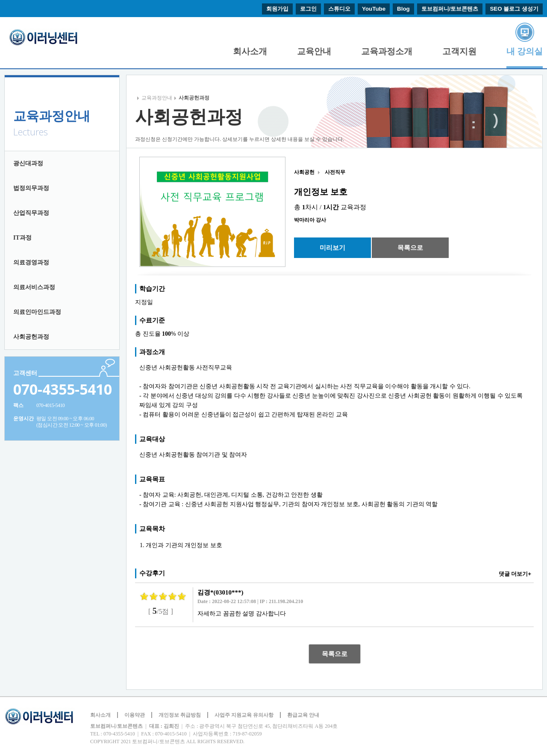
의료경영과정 (31, 262)
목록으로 (410, 248)
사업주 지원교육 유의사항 (244, 715)
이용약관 (135, 715)
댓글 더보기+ (515, 574)
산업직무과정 (31, 213)
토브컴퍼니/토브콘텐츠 (450, 9)
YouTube (374, 9)
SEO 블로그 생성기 (514, 9)
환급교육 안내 (303, 715)
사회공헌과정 (31, 337)
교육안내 (314, 51)
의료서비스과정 (34, 287)
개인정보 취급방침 (180, 715)
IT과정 (22, 238)
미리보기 (332, 248)
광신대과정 (28, 163)
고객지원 (459, 51)
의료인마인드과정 (37, 312)
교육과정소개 (387, 51)
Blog (403, 9)
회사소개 (250, 51)
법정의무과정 (31, 188)
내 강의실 (525, 51)
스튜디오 (339, 9)
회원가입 (277, 9)
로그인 (308, 9)
